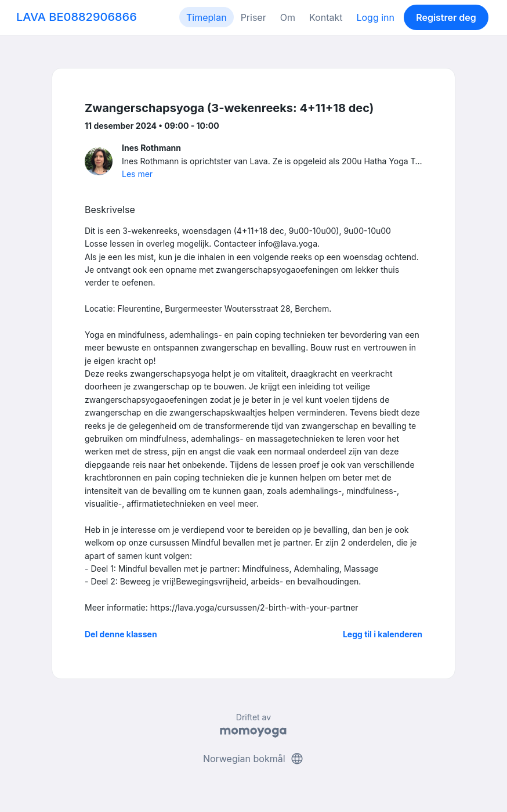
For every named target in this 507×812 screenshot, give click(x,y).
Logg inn (375, 17)
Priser (253, 17)
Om (288, 17)
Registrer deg (446, 17)
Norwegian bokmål (253, 759)
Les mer (137, 174)
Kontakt (326, 17)
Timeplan (207, 17)
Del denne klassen (121, 634)
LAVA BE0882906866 (77, 17)
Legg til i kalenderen (383, 634)
